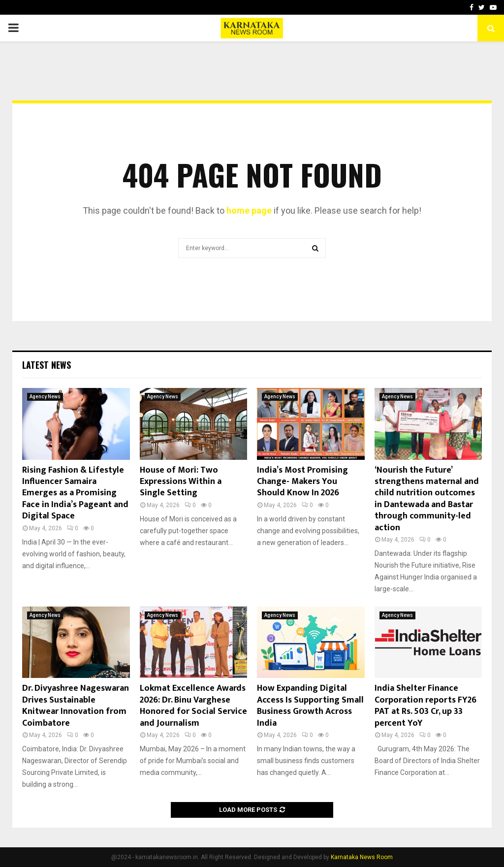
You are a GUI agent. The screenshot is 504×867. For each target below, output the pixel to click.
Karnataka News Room (362, 857)
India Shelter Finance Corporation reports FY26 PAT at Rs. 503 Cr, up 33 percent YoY (425, 706)
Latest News (47, 365)
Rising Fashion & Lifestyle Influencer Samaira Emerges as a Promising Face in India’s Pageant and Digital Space (75, 493)
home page (249, 210)
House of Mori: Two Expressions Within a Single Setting (181, 482)
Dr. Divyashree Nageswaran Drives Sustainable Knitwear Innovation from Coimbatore (76, 706)
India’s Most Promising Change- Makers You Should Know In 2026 (302, 482)
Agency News (45, 397)
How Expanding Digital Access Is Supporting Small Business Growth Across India (310, 706)
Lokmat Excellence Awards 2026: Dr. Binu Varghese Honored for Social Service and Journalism (193, 706)
